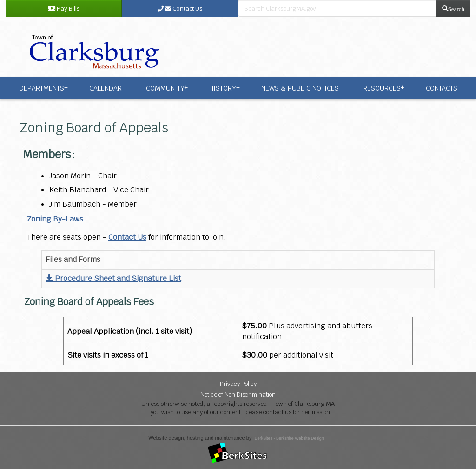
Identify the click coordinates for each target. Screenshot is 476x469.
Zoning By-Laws (55, 219)
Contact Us (180, 8)
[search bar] (337, 8)
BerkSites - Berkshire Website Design (289, 438)
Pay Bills (64, 8)
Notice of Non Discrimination (238, 394)
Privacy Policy (238, 384)
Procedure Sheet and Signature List (113, 278)
